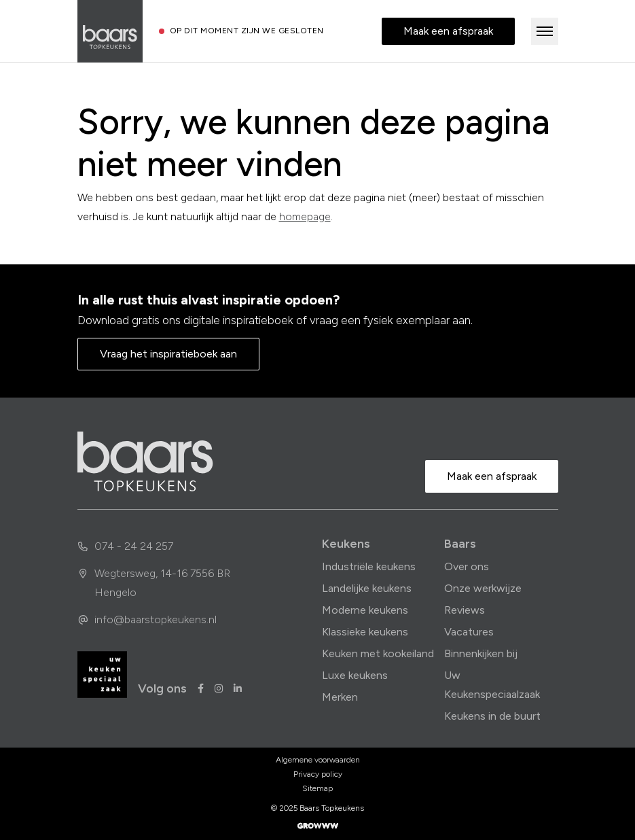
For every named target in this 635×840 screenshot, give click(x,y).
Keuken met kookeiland (378, 653)
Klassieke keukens (365, 632)
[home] (145, 461)
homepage (305, 216)
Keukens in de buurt (492, 716)
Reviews (465, 610)
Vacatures (469, 632)
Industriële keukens (369, 566)
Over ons (467, 566)
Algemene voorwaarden (318, 760)
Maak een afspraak (448, 31)
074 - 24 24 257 (126, 546)
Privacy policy (318, 774)
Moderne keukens (365, 610)
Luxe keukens (355, 675)
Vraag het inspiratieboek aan (168, 354)
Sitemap (317, 788)
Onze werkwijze (483, 588)
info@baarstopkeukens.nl (147, 619)
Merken (340, 697)
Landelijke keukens (367, 588)
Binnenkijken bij (481, 653)
